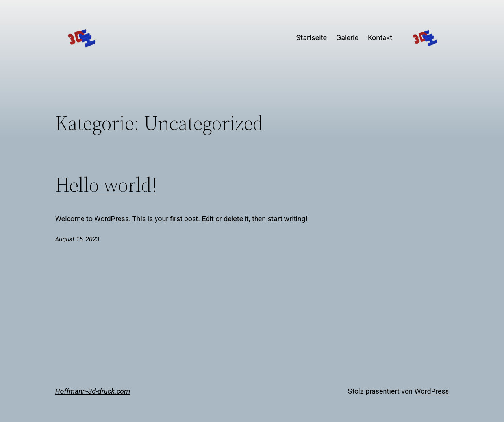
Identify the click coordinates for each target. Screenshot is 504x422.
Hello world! (106, 185)
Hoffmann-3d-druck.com (93, 391)
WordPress (432, 391)
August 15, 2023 (77, 239)
